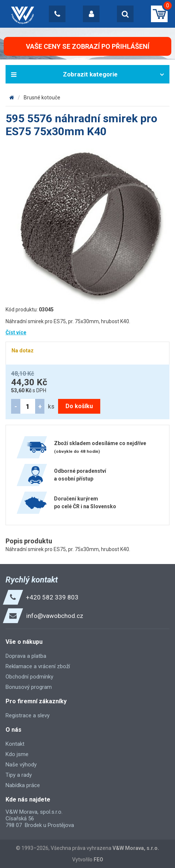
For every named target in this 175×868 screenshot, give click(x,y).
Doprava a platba (26, 656)
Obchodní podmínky (29, 677)
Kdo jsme (17, 754)
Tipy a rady (19, 775)
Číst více (16, 332)
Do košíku (79, 406)
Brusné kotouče (42, 98)
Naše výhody (21, 765)
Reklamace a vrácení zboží (38, 666)
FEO (98, 860)
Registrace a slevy (28, 715)
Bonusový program (29, 687)
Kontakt (15, 744)
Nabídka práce (23, 785)
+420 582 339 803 (52, 597)
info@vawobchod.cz (55, 616)
